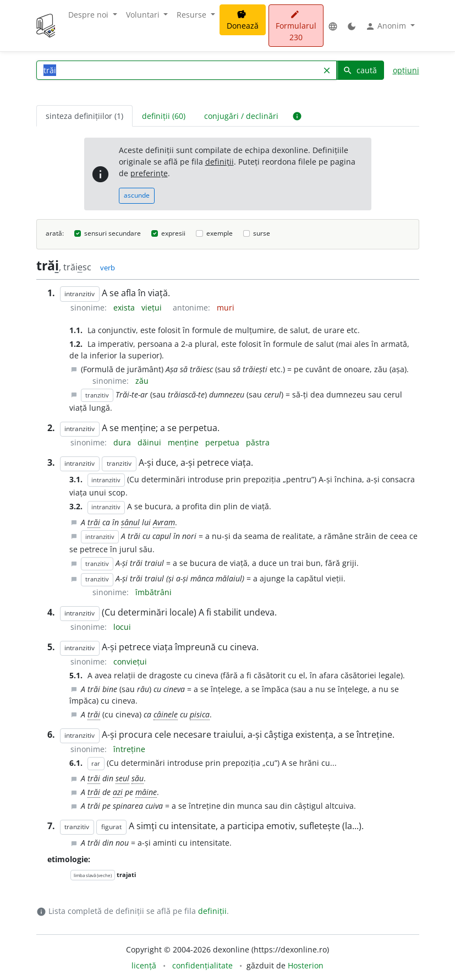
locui (122, 627)
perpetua (223, 442)
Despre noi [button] (89, 15)
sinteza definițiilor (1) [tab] (84, 116)
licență (144, 965)
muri (226, 307)
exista (125, 307)
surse (262, 233)
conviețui (130, 661)
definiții (220, 162)
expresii (173, 233)
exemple (220, 233)
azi (118, 792)
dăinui (150, 442)
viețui (153, 307)
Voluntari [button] (144, 15)
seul (122, 778)
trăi (94, 522)
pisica (200, 714)
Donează (243, 20)
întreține (129, 749)
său (138, 778)
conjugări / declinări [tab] (241, 116)
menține (184, 442)
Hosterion (306, 965)
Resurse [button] (193, 15)
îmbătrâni (154, 592)
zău (142, 381)
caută (360, 70)
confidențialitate (202, 965)
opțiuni (406, 70)
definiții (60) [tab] (164, 116)
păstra (258, 442)
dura (123, 442)
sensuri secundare (113, 233)
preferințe (149, 173)
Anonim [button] (387, 26)
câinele (166, 714)
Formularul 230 (296, 26)
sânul (130, 522)
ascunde (137, 195)
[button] (333, 26)
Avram (164, 522)
